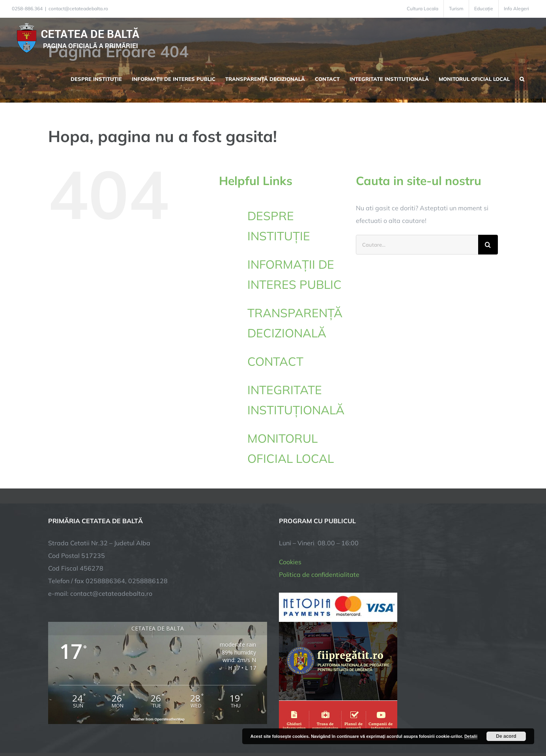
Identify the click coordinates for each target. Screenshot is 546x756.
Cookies (290, 489)
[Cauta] (488, 245)
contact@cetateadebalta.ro (78, 8)
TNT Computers (134, 725)
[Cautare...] (417, 245)
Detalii (471, 736)
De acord (506, 736)
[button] (522, 78)
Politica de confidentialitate (319, 502)
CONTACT (275, 361)
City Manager (171, 725)
